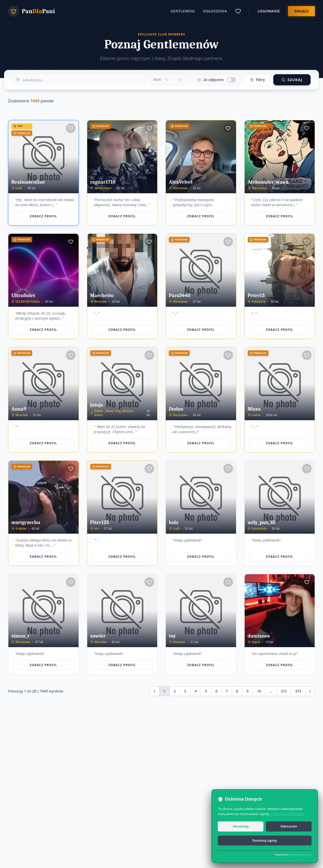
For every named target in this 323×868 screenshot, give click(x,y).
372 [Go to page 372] (284, 691)
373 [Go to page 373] (298, 691)
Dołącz (301, 11)
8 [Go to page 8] (237, 691)
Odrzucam (289, 826)
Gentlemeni (183, 11)
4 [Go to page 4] (195, 691)
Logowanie (269, 11)
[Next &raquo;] (310, 691)
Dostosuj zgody (265, 840)
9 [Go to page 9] (247, 691)
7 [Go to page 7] (227, 691)
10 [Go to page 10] (259, 691)
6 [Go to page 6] (216, 691)
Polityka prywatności (287, 814)
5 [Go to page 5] (206, 691)
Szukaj (292, 80)
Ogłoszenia (215, 11)
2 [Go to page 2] (175, 691)
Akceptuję (241, 826)
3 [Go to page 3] (185, 691)
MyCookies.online (301, 855)
